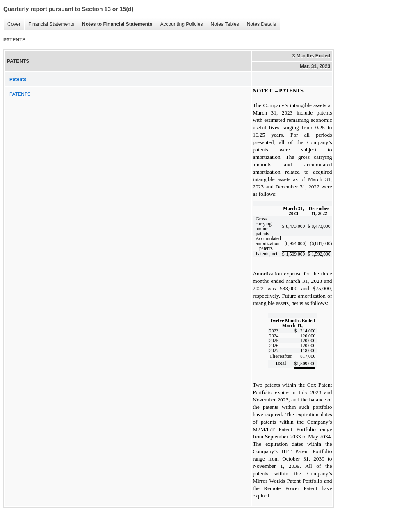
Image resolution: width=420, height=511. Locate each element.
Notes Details (259, 24)
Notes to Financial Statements (115, 24)
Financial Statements (49, 24)
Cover (12, 24)
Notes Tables (223, 24)
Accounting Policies (179, 24)
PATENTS (20, 94)
